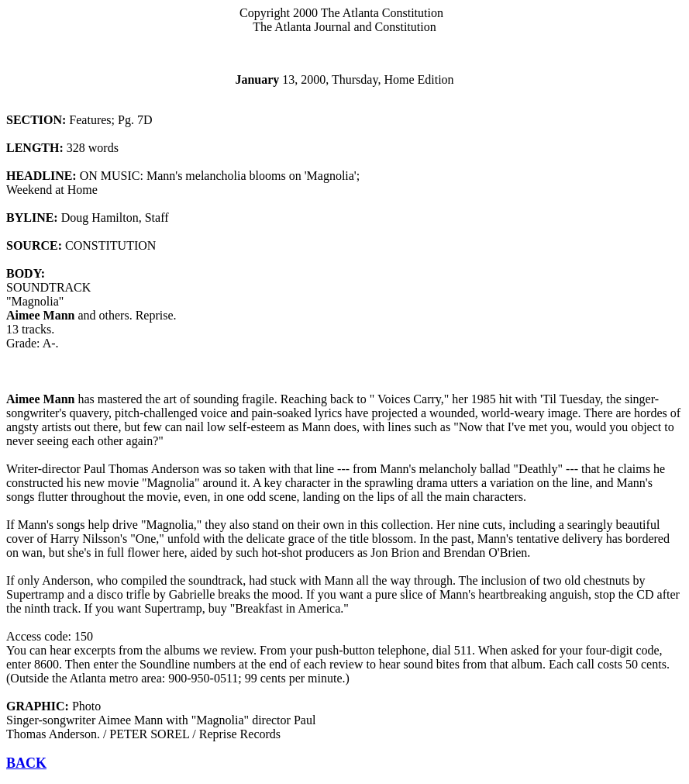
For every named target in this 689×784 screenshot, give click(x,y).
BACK (26, 763)
